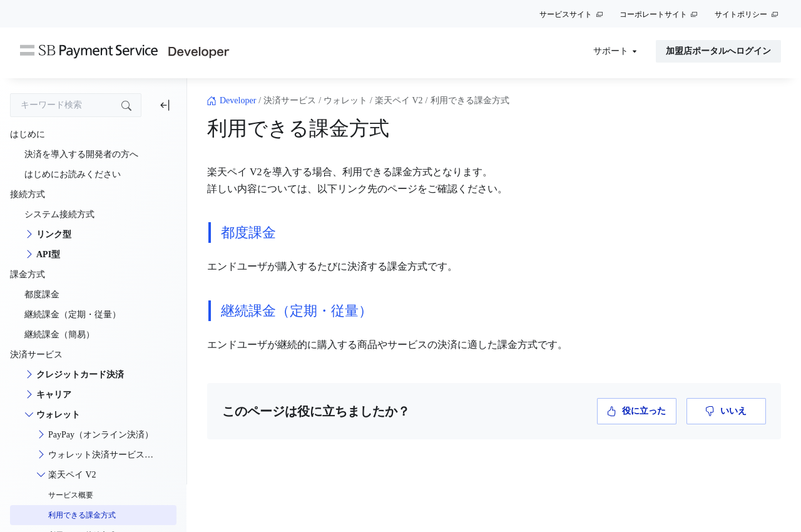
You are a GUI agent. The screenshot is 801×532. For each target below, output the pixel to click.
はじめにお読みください (73, 174)
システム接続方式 (59, 214)
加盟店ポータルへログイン (718, 51)
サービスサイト (566, 14)
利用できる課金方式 (82, 515)
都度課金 (248, 233)
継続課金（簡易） (59, 335)
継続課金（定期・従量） (297, 311)
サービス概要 (71, 495)
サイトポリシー (741, 14)
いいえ (726, 411)
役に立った (637, 411)
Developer (238, 100)
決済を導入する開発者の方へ (81, 154)
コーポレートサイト (653, 14)
